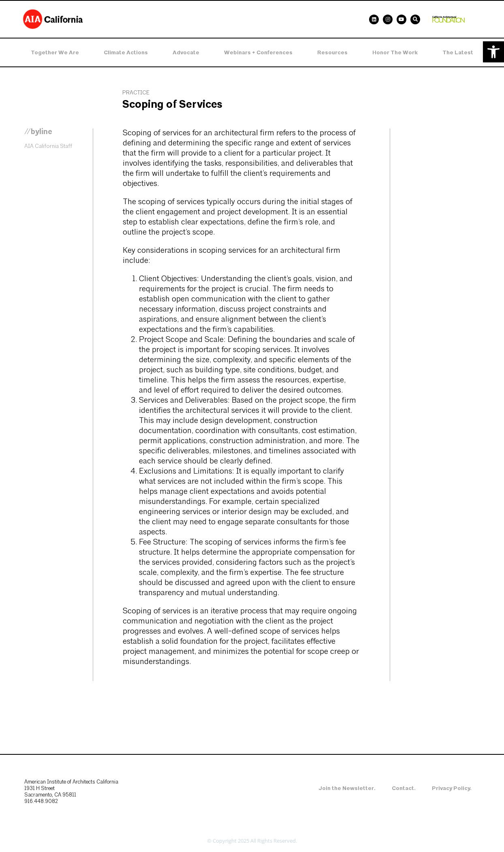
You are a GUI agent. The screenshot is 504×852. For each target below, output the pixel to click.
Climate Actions (126, 52)
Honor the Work (395, 52)
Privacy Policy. (452, 788)
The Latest (458, 52)
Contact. (404, 788)
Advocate (186, 52)
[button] (493, 52)
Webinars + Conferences (258, 52)
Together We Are (55, 52)
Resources (332, 52)
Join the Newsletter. (347, 788)
